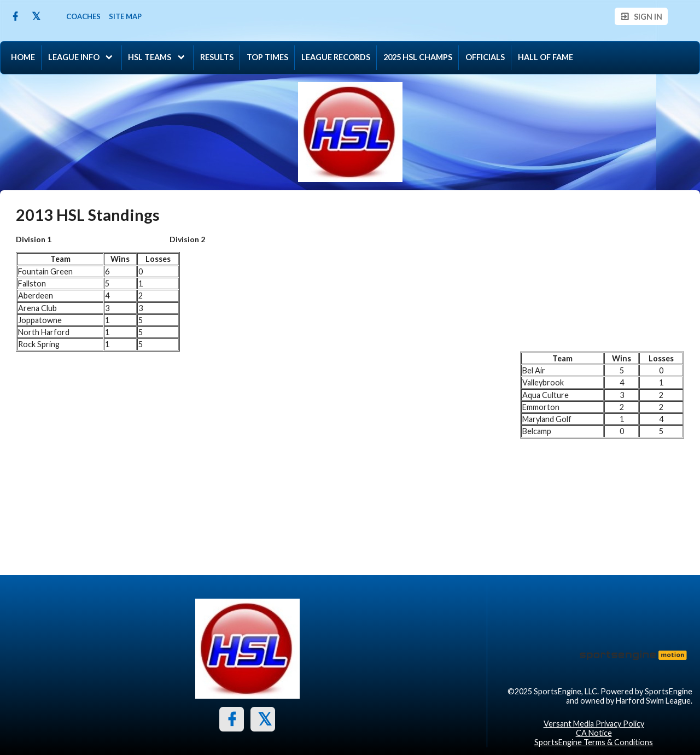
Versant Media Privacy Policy (594, 724)
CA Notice (594, 733)
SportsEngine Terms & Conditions (594, 742)
